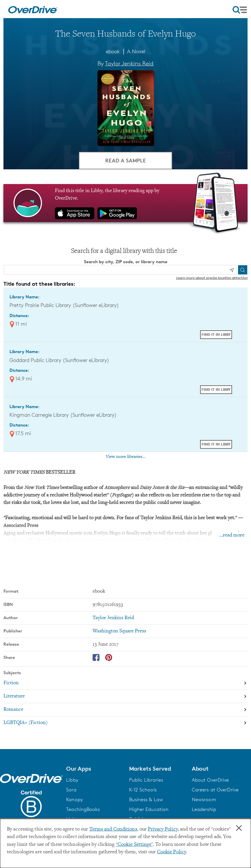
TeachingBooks (83, 809)
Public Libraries (146, 780)
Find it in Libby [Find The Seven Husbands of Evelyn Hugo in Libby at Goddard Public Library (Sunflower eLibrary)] (216, 389)
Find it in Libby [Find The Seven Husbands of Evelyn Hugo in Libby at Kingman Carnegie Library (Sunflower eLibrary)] (216, 444)
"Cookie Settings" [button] (134, 845)
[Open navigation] (240, 10)
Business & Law (146, 799)
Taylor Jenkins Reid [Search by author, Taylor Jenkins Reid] (129, 63)
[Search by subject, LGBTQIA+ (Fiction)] (125, 723)
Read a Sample (125, 160)
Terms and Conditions (113, 829)
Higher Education (149, 809)
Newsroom (204, 799)
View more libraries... (126, 457)
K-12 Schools (143, 790)
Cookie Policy (172, 852)
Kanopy (74, 799)
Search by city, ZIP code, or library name (126, 262)
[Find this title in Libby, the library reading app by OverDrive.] (125, 203)
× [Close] (239, 828)
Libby (72, 780)
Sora (71, 790)
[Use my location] (232, 270)
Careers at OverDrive (215, 790)
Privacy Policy (163, 829)
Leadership (204, 809)
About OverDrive (210, 780)
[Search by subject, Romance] (125, 710)
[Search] (243, 270)
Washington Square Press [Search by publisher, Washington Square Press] (119, 631)
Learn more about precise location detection (212, 278)
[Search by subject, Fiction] (125, 683)
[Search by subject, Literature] (125, 696)
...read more (232, 535)
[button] (94, 769)
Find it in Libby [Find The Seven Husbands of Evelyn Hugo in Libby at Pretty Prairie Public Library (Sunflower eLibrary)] (216, 334)
